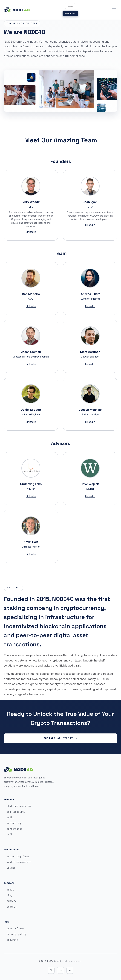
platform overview (19, 806)
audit (10, 818)
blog (9, 895)
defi (9, 835)
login (70, 6)
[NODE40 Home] (17, 10)
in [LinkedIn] (60, 970)
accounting (14, 823)
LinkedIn (31, 232)
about (10, 890)
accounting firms (18, 857)
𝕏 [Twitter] (51, 970)
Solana (11, 868)
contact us (70, 13)
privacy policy (17, 934)
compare (12, 901)
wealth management (19, 862)
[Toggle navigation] (114, 10)
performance (14, 829)
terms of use (15, 929)
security (12, 940)
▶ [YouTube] (70, 970)
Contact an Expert (58, 738)
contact (12, 907)
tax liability (16, 812)
